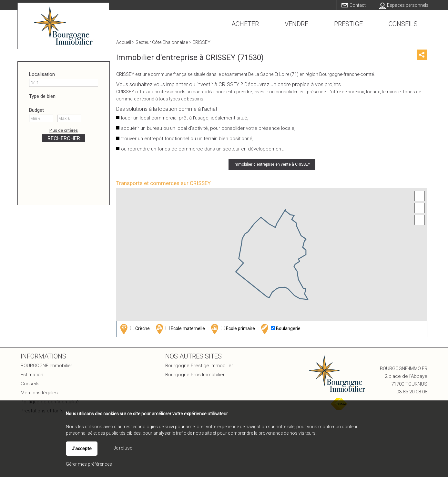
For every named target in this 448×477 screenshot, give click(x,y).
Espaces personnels (408, 5)
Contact (358, 5)
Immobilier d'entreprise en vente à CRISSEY (272, 164)
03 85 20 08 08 (412, 392)
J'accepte (82, 449)
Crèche (134, 329)
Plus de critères (64, 130)
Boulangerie (280, 329)
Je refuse (123, 448)
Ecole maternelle (179, 329)
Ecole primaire (232, 329)
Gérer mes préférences (89, 464)
